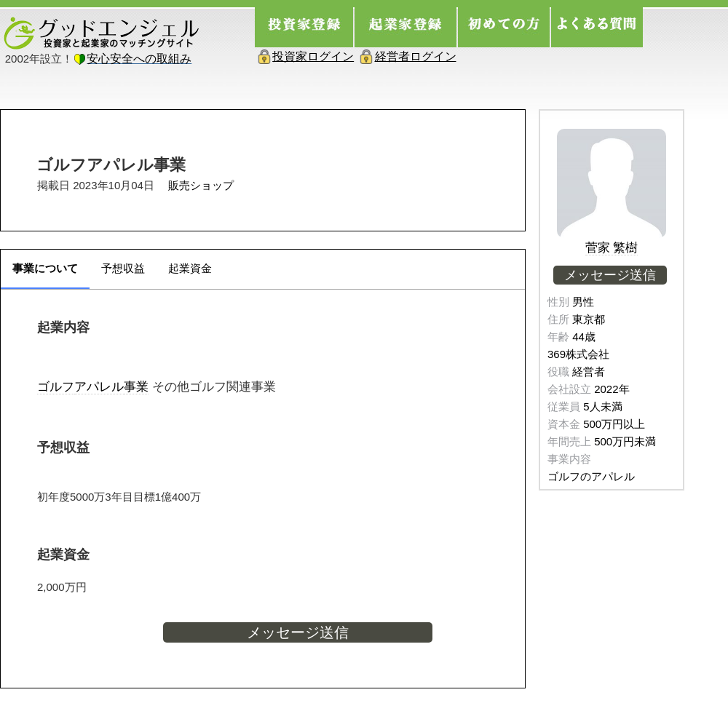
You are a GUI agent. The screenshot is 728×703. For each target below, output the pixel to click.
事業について (45, 268)
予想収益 (123, 268)
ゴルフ (56, 386)
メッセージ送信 (298, 632)
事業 (136, 386)
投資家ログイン (313, 56)
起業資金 (190, 268)
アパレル (99, 386)
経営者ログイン (416, 56)
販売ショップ (201, 185)
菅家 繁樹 (612, 248)
